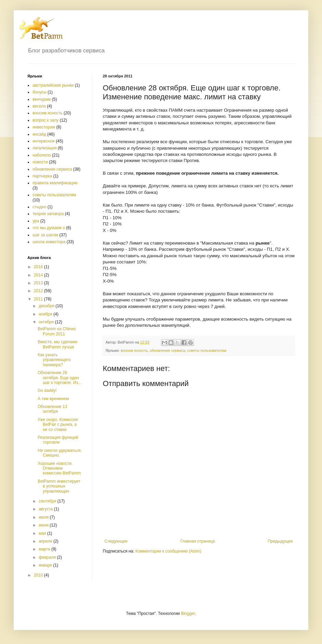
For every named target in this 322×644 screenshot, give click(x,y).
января (46, 565)
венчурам (42, 99)
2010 (39, 575)
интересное (44, 141)
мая (43, 533)
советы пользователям (207, 350)
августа (46, 509)
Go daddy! (47, 391)
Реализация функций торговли (58, 440)
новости (40, 162)
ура (36, 221)
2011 (39, 299)
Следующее (116, 541)
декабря (47, 306)
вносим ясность (134, 350)
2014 (39, 275)
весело (39, 106)
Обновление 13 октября (52, 409)
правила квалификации (55, 183)
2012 (39, 291)
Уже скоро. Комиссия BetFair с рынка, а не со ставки (58, 425)
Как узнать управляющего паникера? (54, 360)
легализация (45, 148)
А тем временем (53, 399)
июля (44, 517)
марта (45, 549)
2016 (39, 267)
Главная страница (198, 541)
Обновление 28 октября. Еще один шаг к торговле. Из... (60, 378)
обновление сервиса (168, 350)
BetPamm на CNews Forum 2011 (57, 331)
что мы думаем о (49, 228)
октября (47, 322)
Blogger (188, 614)
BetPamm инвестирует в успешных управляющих (59, 486)
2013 (39, 283)
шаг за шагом (45, 235)
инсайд (39, 134)
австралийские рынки (53, 85)
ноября (46, 314)
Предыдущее (280, 541)
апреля (46, 541)
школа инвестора (49, 242)
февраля (48, 557)
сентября (48, 501)
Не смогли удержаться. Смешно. (60, 453)
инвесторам (44, 127)
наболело (42, 155)
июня (44, 525)
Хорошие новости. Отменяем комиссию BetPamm (59, 468)
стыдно (39, 207)
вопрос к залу (46, 120)
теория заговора (48, 214)
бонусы (40, 92)
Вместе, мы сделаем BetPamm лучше (58, 344)
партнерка (42, 176)
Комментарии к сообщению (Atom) (168, 551)
